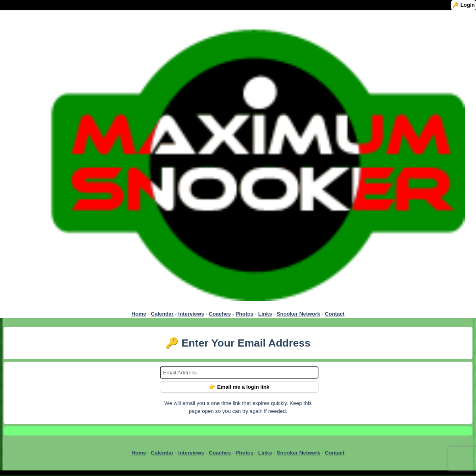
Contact (335, 314)
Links (265, 314)
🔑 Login (464, 5)
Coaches (220, 314)
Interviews (191, 314)
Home (139, 314)
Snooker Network (298, 314)
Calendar (162, 314)
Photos (245, 314)
